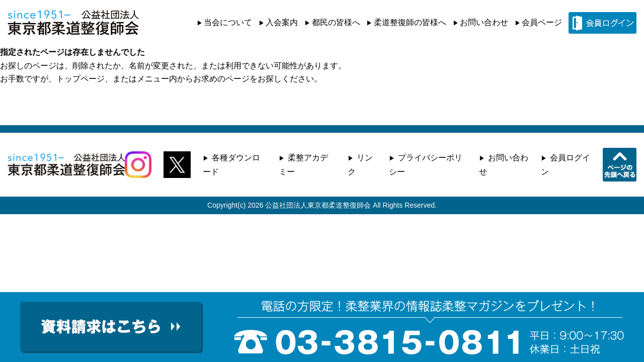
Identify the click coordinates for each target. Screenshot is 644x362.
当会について (228, 22)
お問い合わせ (484, 22)
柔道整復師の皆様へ (410, 22)
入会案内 (282, 22)
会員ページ (542, 22)
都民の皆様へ (336, 22)
